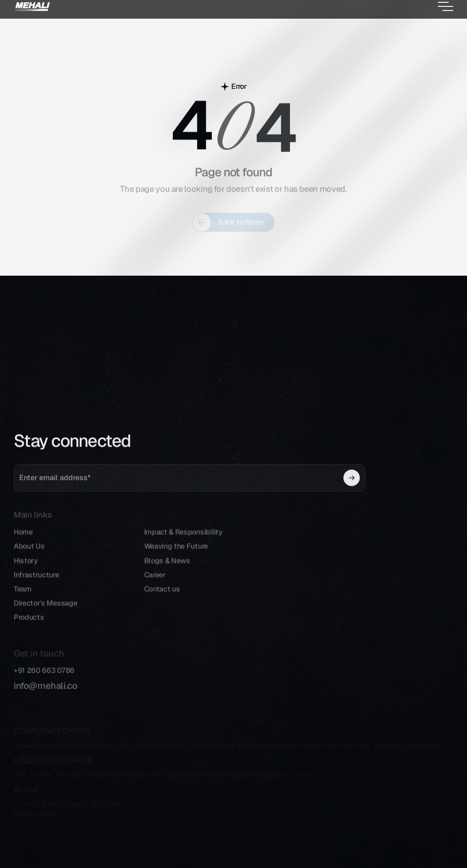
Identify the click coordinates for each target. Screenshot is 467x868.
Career (155, 584)
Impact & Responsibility (183, 541)
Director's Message (45, 612)
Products (29, 626)
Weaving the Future (176, 555)
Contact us (162, 598)
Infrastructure (36, 584)
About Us (29, 555)
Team (23, 598)
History (26, 569)
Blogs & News (167, 569)
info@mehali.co (45, 691)
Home (23, 541)
